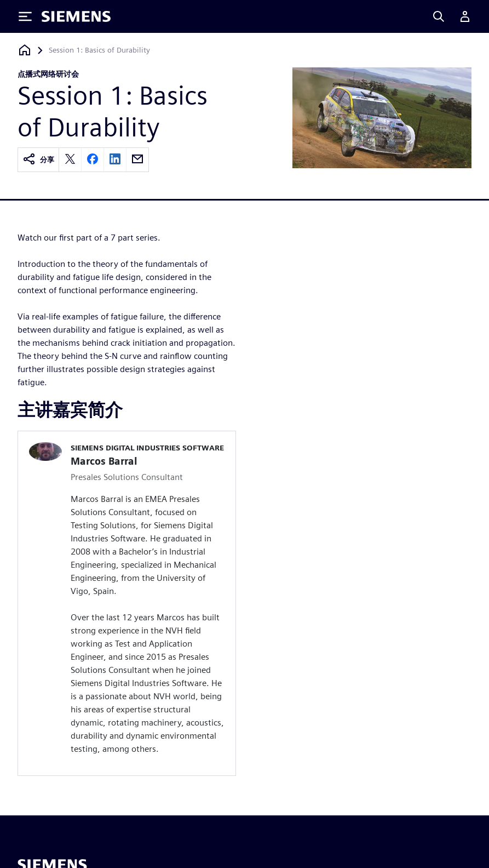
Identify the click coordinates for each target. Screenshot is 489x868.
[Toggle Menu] (25, 16)
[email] (137, 160)
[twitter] (70, 160)
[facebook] (93, 160)
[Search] (439, 16)
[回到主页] (25, 50)
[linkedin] (115, 160)
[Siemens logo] (76, 16)
